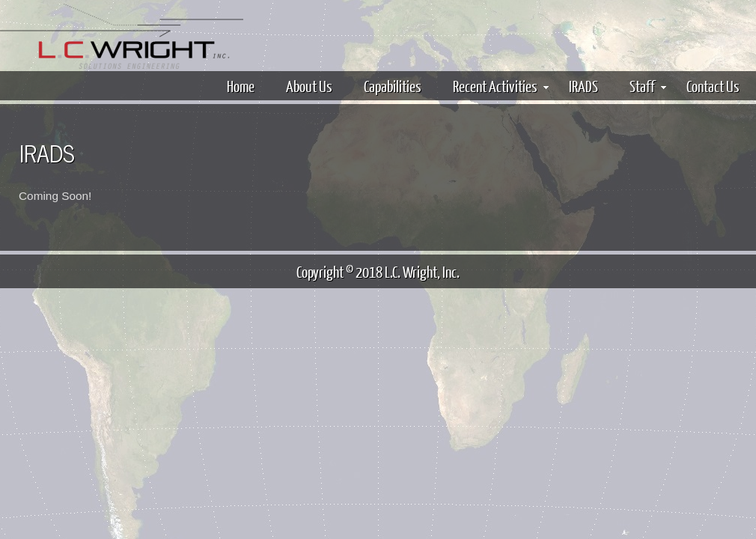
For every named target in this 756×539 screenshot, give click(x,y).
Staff (648, 86)
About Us (309, 86)
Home (241, 86)
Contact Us (713, 86)
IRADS (583, 86)
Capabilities (393, 86)
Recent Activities (501, 86)
